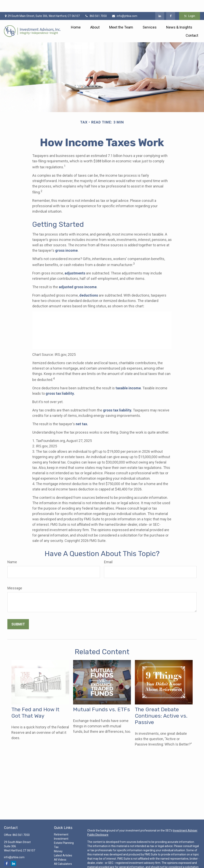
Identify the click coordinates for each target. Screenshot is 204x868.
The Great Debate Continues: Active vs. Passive (161, 704)
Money (58, 839)
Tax (56, 835)
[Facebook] (171, 4)
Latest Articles (63, 843)
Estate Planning (64, 831)
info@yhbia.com (125, 4)
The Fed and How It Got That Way (35, 701)
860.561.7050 (96, 4)
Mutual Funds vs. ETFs (102, 697)
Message (15, 576)
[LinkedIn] (160, 4)
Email (108, 550)
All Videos (60, 848)
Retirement (61, 823)
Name (12, 550)
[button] (76, 15)
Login (189, 4)
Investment (61, 827)
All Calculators (63, 852)
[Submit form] (18, 612)
